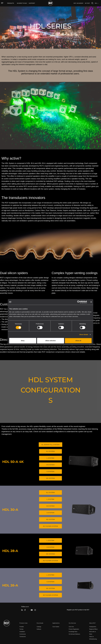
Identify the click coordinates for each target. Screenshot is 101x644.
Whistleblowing (93, 626)
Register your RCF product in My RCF (78, 597)
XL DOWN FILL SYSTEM (50, 445)
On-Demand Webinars (74, 621)
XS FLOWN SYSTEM (50, 519)
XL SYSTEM (50, 451)
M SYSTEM (50, 463)
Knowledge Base (73, 619)
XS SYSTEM (50, 475)
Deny (23, 341)
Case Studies (56, 614)
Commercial (22, 621)
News (91, 621)
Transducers (23, 624)
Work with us (92, 619)
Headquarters (93, 614)
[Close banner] (91, 302)
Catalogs (39, 614)
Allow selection (50, 341)
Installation (22, 619)
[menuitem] (22, 3)
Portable (22, 614)
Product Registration (74, 616)
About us (91, 624)
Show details (84, 335)
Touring (21, 616)
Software (39, 616)
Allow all (78, 341)
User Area (71, 614)
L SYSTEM (50, 457)
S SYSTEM (50, 469)
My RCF (87, 3)
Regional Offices (93, 616)
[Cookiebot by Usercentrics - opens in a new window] (79, 302)
